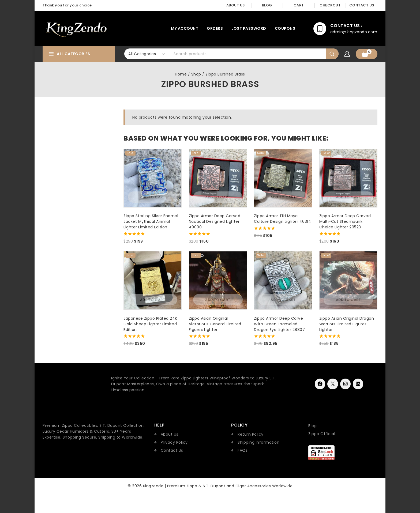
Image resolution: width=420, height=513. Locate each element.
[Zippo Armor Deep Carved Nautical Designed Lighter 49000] (218, 178)
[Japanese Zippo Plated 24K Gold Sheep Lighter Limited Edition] (153, 280)
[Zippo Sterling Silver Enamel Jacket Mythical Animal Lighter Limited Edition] (153, 178)
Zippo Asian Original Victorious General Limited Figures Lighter (215, 324)
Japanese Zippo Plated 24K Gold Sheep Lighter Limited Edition (150, 324)
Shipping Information (258, 442)
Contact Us (362, 5)
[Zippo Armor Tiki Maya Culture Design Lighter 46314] (283, 178)
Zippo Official (322, 434)
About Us (236, 5)
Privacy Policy (174, 442)
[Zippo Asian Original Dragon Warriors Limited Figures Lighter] (348, 280)
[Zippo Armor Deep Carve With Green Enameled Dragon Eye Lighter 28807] (283, 280)
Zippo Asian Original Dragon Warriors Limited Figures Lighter (347, 324)
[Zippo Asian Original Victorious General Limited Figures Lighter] (218, 280)
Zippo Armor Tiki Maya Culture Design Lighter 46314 (282, 219)
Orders (215, 28)
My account (185, 28)
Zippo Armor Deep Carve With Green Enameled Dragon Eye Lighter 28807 (279, 324)
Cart (299, 5)
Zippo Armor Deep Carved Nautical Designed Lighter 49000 (215, 221)
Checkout (330, 5)
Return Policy (251, 434)
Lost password (249, 28)
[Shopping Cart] (367, 54)
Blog (267, 5)
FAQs (243, 450)
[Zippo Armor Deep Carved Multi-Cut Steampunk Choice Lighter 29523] (348, 178)
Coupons (285, 28)
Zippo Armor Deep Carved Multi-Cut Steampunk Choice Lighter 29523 (345, 221)
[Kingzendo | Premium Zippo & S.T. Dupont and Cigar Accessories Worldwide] (76, 28)
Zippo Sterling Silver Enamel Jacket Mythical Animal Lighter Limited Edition (151, 221)
